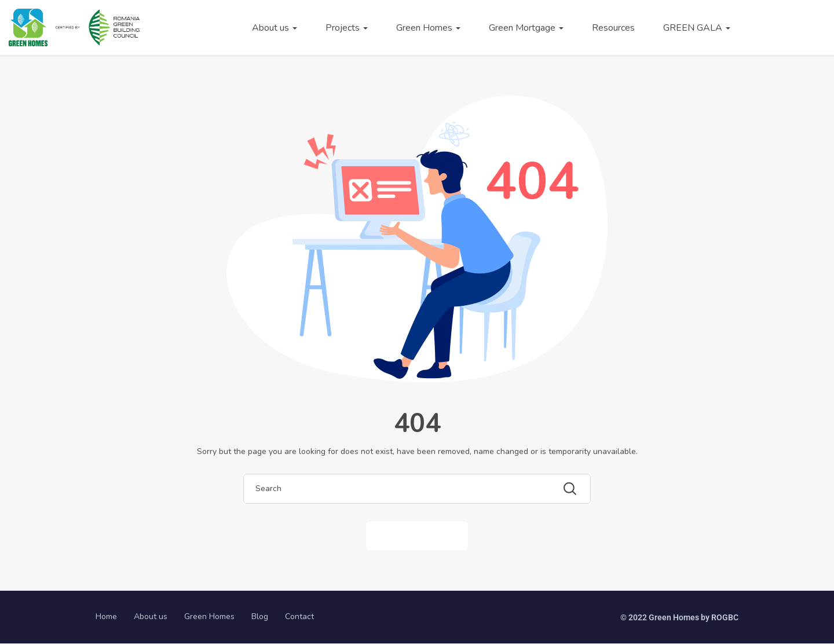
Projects (347, 28)
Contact (299, 616)
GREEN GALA (697, 28)
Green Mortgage (526, 28)
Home (106, 616)
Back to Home (417, 535)
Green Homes (428, 28)
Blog (260, 616)
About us (275, 28)
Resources (613, 28)
